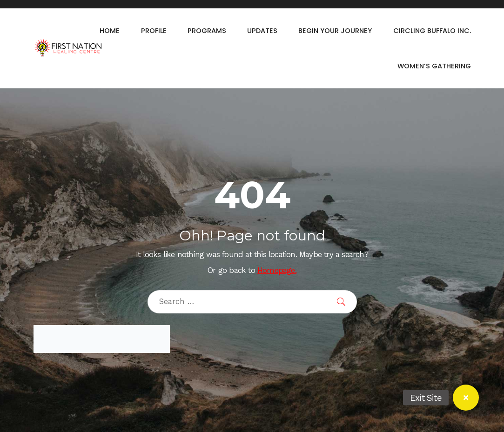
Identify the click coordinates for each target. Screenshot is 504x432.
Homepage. (277, 270)
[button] (466, 398)
